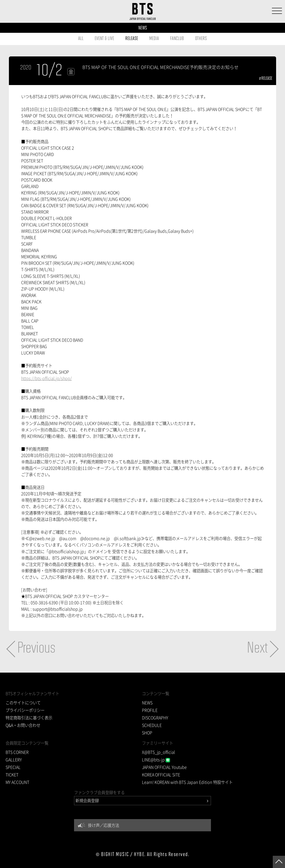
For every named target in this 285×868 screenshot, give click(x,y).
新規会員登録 (87, 800)
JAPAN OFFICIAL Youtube (164, 767)
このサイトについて (23, 703)
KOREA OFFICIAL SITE (161, 775)
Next (257, 649)
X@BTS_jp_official (159, 752)
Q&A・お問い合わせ (23, 725)
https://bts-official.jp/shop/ (46, 378)
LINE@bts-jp (156, 760)
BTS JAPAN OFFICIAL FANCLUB (143, 11)
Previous (36, 649)
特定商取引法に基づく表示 (29, 718)
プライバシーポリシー (25, 710)
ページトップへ (279, 862)
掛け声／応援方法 (104, 825)
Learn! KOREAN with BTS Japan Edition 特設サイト (187, 782)
